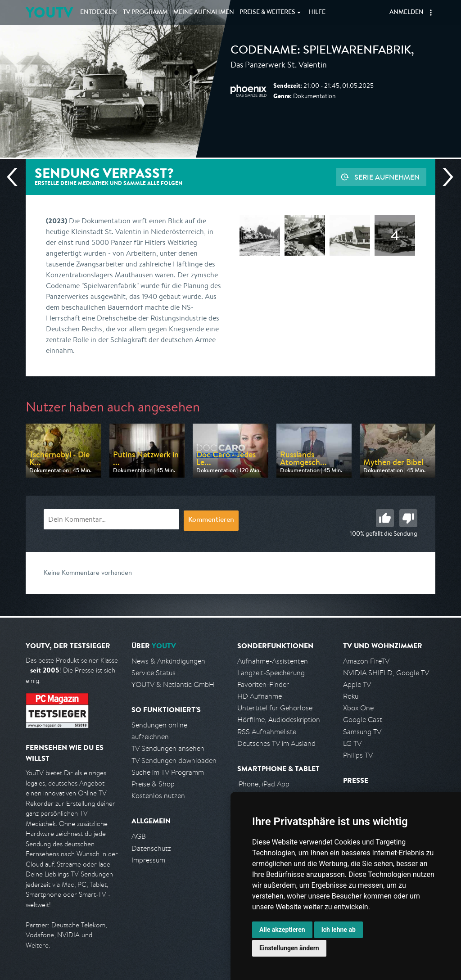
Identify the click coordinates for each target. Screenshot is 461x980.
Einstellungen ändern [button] (289, 948)
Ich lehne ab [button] (339, 930)
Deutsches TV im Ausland (276, 743)
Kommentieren (211, 520)
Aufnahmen (204, 13)
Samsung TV (362, 732)
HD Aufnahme (260, 696)
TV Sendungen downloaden (174, 761)
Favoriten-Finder (263, 684)
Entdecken (99, 13)
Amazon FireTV (366, 661)
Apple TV (357, 684)
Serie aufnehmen (387, 177)
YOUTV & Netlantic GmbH (173, 684)
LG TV (352, 743)
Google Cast (363, 720)
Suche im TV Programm (168, 772)
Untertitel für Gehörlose (275, 708)
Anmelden (407, 13)
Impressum (148, 860)
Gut (385, 518)
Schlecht (408, 518)
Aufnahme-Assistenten (273, 661)
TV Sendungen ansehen (168, 748)
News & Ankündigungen (168, 661)
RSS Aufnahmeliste (267, 732)
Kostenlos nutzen (158, 796)
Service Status (154, 673)
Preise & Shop (153, 784)
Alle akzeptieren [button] (282, 930)
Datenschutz (151, 848)
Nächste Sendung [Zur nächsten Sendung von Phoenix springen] (444, 177)
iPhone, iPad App (263, 784)
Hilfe (317, 13)
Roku (351, 696)
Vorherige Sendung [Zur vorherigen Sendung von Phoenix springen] (16, 177)
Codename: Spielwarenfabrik (321, 51)
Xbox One (358, 708)
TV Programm (145, 13)
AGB (139, 836)
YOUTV (49, 12)
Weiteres (267, 13)
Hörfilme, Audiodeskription (279, 720)
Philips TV (358, 755)
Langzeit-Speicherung (271, 673)
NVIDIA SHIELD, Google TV (386, 673)
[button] (431, 13)
